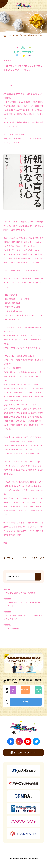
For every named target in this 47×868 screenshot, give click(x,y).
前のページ (9, 558)
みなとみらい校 (26, 690)
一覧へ (24, 558)
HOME (5, 35)
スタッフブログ (13, 35)
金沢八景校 (38, 690)
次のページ (37, 558)
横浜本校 (13, 690)
